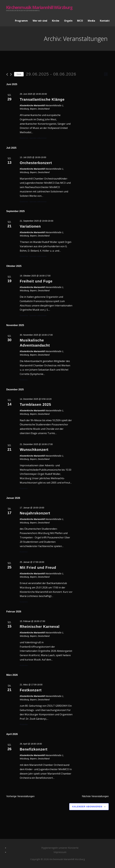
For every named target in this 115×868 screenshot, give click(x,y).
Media (91, 21)
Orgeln (68, 21)
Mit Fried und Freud (38, 568)
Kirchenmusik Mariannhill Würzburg (39, 7)
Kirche (56, 21)
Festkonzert (31, 690)
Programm (21, 21)
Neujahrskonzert (35, 513)
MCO (80, 21)
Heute (19, 74)
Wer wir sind (40, 21)
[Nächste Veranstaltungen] (11, 74)
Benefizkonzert (34, 749)
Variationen (30, 226)
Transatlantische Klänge (42, 99)
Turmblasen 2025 (35, 404)
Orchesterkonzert (36, 163)
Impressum (60, 852)
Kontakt (105, 21)
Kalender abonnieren (87, 807)
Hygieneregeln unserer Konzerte (60, 848)
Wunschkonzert (34, 450)
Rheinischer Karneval (40, 627)
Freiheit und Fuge (36, 281)
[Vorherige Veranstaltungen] (7, 74)
